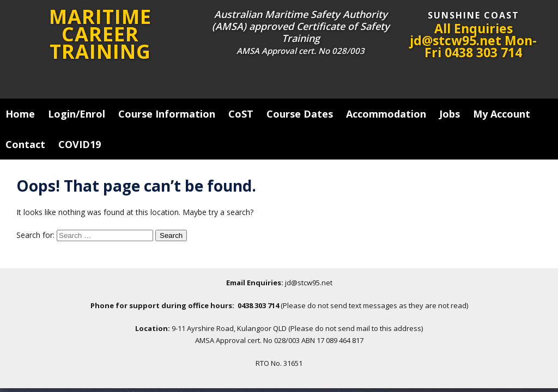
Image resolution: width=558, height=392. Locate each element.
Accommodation (386, 114)
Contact (25, 144)
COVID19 (80, 144)
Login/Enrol (77, 114)
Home (20, 114)
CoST (241, 114)
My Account (502, 114)
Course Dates (300, 114)
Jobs (450, 114)
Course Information (167, 114)
